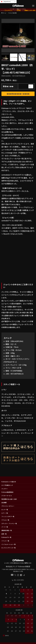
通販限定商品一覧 (7, 530)
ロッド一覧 (5, 510)
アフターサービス (7, 496)
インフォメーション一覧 (8, 544)
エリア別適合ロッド (7, 485)
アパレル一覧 (5, 520)
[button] (33, 603)
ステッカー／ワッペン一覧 (9, 523)
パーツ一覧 (5, 527)
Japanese (6, 1)
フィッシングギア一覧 (8, 516)
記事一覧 (4, 534)
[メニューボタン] (33, 6)
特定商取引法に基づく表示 (9, 499)
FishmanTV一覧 (6, 537)
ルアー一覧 (5, 513)
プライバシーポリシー (8, 506)
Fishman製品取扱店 (7, 492)
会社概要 (4, 503)
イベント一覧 (5, 541)
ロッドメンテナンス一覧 (8, 548)
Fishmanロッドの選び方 (9, 482)
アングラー (5, 489)
